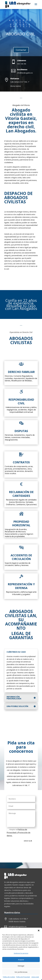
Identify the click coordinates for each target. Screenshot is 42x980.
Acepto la (23, 833)
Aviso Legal (35, 977)
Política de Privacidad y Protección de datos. (23, 833)
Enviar (32, 841)
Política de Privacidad (23, 977)
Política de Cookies (9, 977)
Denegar (21, 966)
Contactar (21, 50)
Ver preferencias (21, 972)
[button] (39, 931)
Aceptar (21, 960)
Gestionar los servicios (21, 953)
